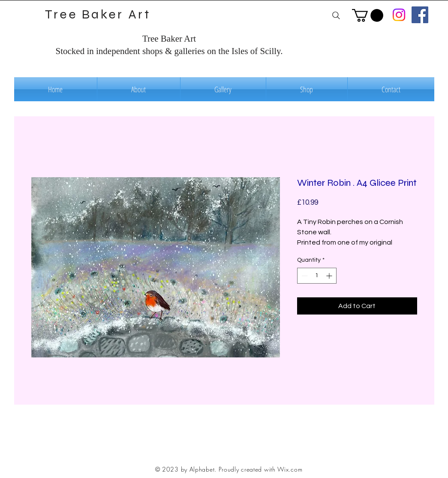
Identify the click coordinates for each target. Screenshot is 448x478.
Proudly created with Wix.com (261, 469)
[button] (368, 15)
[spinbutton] (317, 276)
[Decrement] (304, 276)
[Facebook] (420, 15)
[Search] (336, 15)
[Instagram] (399, 15)
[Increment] (330, 276)
